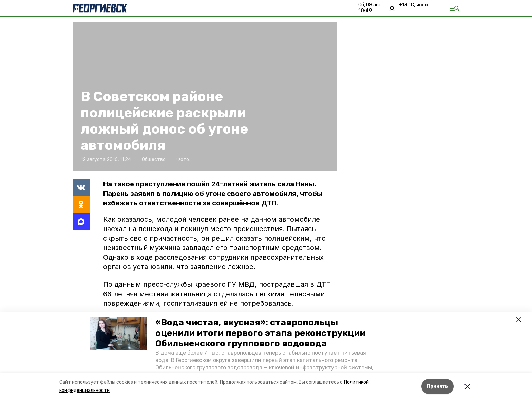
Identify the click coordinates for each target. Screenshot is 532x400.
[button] (118, 334)
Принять (438, 386)
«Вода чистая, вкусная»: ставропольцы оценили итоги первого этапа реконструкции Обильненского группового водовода (260, 333)
